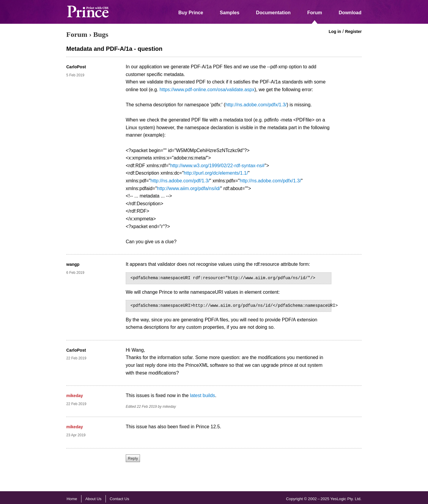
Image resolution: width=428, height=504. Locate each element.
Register (353, 31)
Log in (335, 31)
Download (350, 13)
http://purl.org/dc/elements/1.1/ (216, 173)
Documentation (273, 13)
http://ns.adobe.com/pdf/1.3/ (180, 181)
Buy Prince (191, 13)
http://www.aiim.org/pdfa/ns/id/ (189, 188)
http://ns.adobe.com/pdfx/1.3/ (256, 105)
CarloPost (76, 67)
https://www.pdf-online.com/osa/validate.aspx (207, 90)
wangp (73, 264)
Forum (315, 13)
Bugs (101, 34)
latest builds (203, 395)
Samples (230, 13)
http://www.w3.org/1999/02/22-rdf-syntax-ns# (218, 166)
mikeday (75, 396)
